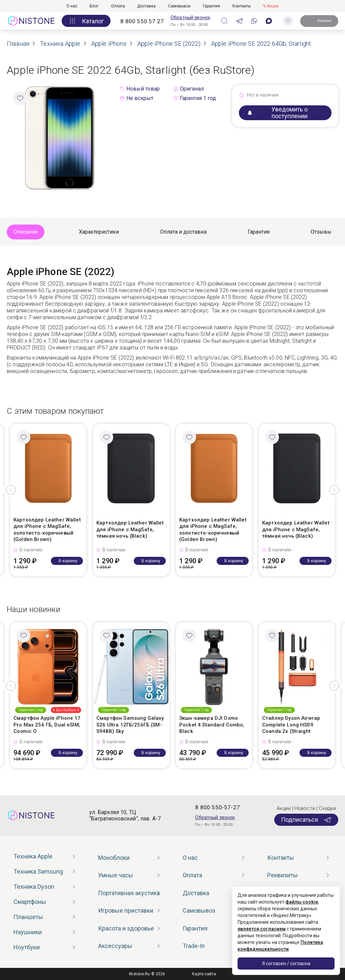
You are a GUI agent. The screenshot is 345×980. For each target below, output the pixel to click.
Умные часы (116, 875)
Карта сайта (204, 974)
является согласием (262, 929)
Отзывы (321, 232)
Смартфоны (30, 902)
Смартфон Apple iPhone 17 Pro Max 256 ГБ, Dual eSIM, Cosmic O (47, 725)
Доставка (146, 6)
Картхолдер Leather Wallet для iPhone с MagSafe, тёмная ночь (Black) (130, 529)
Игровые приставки (126, 910)
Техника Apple (33, 856)
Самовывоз (179, 6)
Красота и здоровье (126, 928)
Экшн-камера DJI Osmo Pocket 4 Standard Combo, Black (212, 725)
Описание (26, 232)
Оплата (118, 6)
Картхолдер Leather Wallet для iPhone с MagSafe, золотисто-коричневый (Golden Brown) (47, 530)
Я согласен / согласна (286, 964)
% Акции (271, 6)
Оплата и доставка (183, 232)
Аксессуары (115, 946)
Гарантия (211, 6)
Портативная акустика (129, 893)
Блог (94, 6)
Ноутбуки (27, 947)
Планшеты (28, 917)
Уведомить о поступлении (278, 113)
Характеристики (99, 232)
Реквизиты (283, 875)
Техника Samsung (38, 871)
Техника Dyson (34, 887)
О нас (72, 6)
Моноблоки (114, 858)
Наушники (28, 932)
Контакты (242, 6)
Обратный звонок (190, 18)
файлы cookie (302, 902)
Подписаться (306, 820)
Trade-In (194, 946)
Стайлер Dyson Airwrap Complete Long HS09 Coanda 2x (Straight (291, 725)
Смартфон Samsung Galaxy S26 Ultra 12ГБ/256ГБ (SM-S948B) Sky (130, 725)
